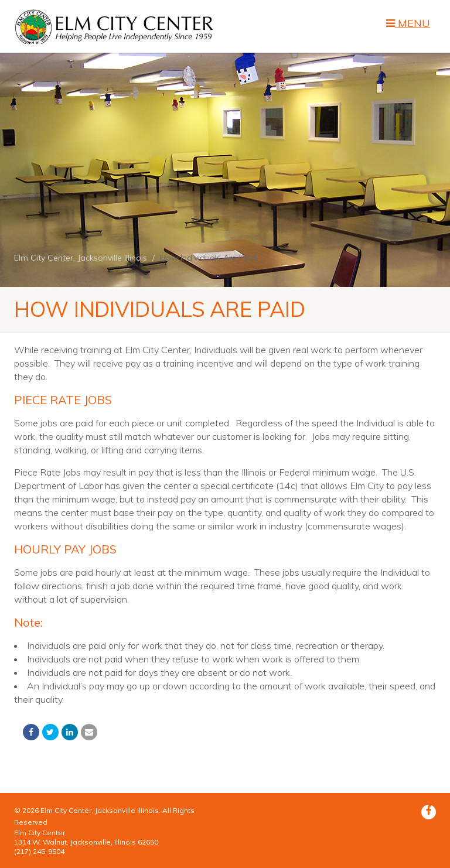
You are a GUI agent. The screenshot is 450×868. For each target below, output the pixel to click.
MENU (408, 23)
